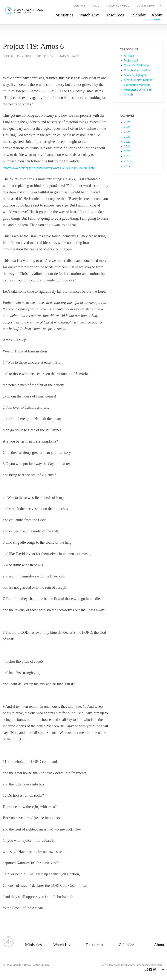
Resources (94, 945)
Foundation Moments (137, 85)
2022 (127, 141)
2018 (127, 161)
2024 (127, 132)
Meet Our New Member (139, 80)
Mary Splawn (69, 56)
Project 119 (44, 56)
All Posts (129, 56)
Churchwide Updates (137, 70)
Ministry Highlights (136, 75)
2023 (127, 137)
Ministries (33, 945)
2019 (127, 156)
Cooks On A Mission (136, 65)
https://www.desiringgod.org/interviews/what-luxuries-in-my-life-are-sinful (49, 168)
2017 (127, 166)
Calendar (126, 945)
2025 (127, 127)
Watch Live (89, 15)
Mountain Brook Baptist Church (30, 965)
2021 (127, 146)
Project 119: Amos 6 (33, 46)
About (159, 945)
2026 (127, 122)
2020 (127, 151)
